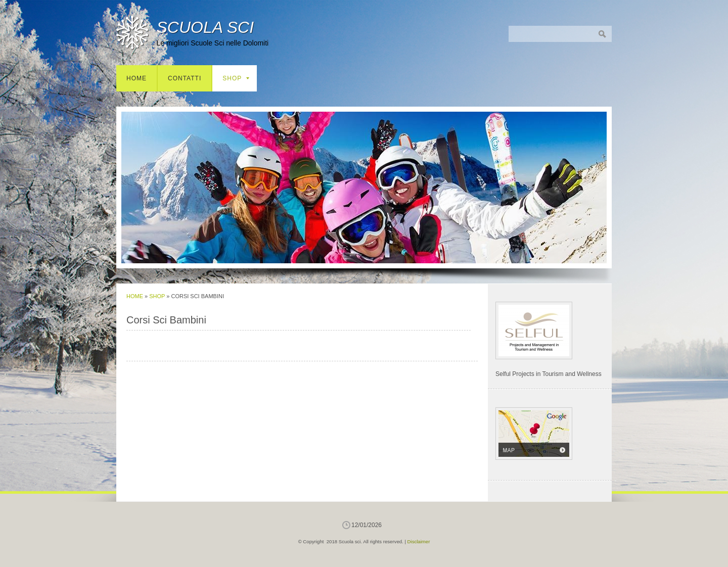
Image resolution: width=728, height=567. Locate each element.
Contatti (185, 78)
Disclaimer (419, 541)
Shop (236, 78)
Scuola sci (205, 27)
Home (136, 78)
